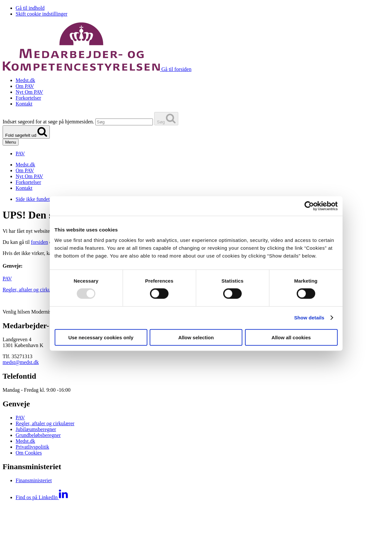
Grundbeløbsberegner (38, 435)
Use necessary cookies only (101, 337)
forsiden (39, 242)
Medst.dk (25, 80)
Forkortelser (28, 98)
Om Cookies (29, 453)
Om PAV (25, 86)
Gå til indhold (30, 8)
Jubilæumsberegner (36, 429)
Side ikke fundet (33, 199)
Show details (309, 318)
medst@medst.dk (21, 362)
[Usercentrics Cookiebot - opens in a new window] (309, 206)
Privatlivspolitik (32, 447)
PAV (7, 279)
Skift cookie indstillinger (41, 14)
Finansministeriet (34, 480)
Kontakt (24, 104)
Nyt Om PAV (29, 92)
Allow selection (196, 337)
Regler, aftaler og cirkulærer (32, 290)
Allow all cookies (291, 337)
